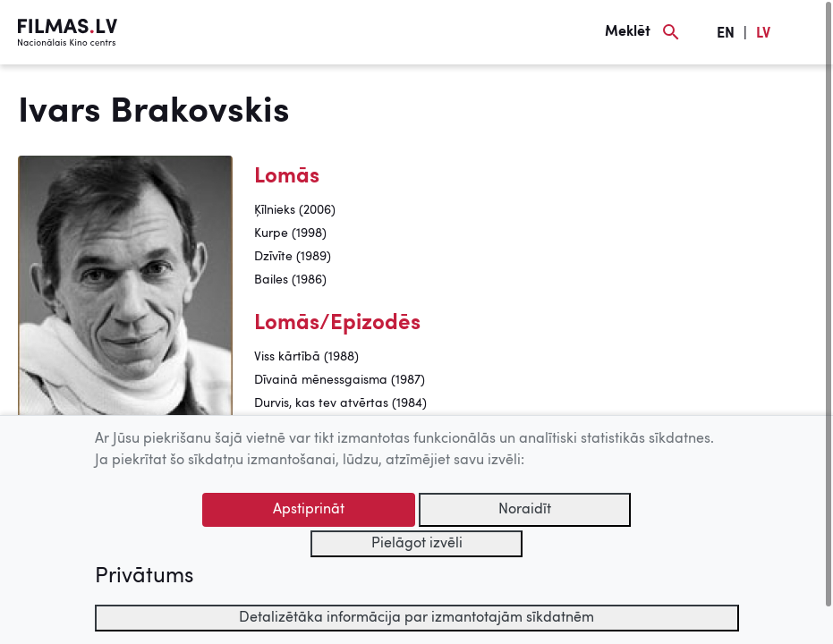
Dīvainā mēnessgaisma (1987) (340, 380)
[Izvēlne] (806, 32)
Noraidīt (525, 510)
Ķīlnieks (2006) (295, 210)
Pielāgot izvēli (417, 544)
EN (726, 34)
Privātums (144, 577)
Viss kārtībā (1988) (306, 357)
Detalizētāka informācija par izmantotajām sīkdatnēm (416, 618)
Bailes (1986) (290, 280)
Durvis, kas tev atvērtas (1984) (340, 403)
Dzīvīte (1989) (293, 257)
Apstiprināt (309, 510)
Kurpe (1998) (290, 233)
